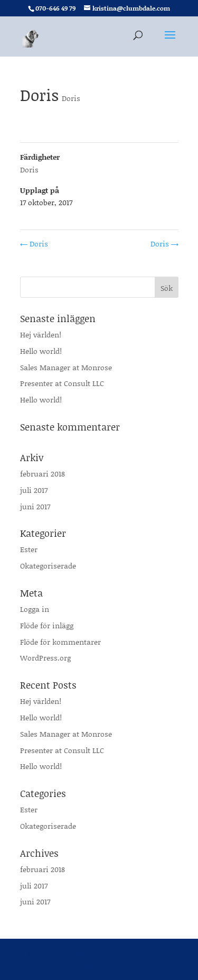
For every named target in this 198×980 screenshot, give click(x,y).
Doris (71, 98)
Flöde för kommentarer (60, 642)
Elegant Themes (100, 953)
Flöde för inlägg (47, 625)
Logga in (35, 609)
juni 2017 (35, 506)
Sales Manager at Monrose (66, 367)
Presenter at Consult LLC (62, 383)
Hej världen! (41, 335)
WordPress (99, 965)
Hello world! (41, 351)
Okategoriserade (48, 566)
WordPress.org (45, 658)
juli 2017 (34, 490)
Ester (29, 549)
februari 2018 (43, 474)
